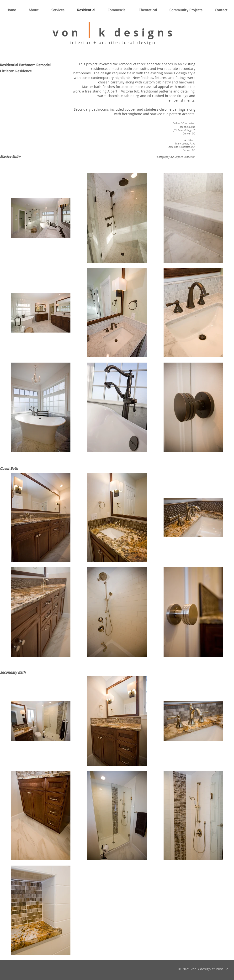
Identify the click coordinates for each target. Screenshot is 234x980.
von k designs (114, 33)
